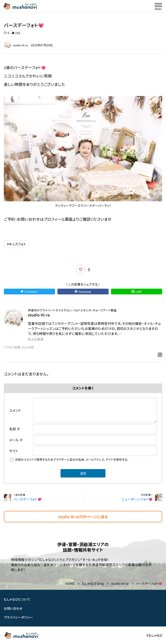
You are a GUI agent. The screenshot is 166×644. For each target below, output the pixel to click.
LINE (137, 292)
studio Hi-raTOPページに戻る (83, 517)
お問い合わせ (13, 608)
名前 (15, 429)
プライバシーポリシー (18, 617)
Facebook (83, 292)
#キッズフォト (17, 244)
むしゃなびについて (17, 599)
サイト (14, 451)
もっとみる (36, 339)
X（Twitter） (29, 292)
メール (16, 440)
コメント (15, 410)
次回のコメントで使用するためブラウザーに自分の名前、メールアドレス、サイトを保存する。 (72, 459)
